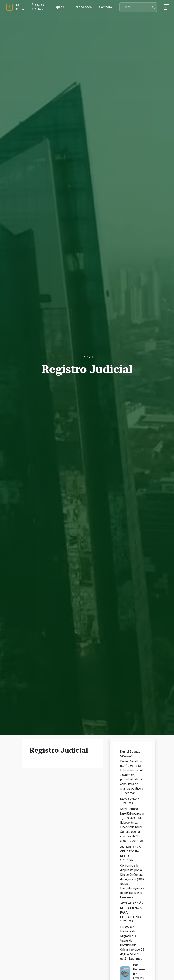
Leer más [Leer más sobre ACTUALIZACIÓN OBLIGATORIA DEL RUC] (127, 897)
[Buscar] (138, 7)
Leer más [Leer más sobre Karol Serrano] (136, 841)
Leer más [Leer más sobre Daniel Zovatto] (129, 793)
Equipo (59, 7)
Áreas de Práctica (38, 7)
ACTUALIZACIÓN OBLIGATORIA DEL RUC (132, 851)
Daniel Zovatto (130, 752)
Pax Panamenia (139, 969)
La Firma (20, 7)
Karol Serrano (130, 799)
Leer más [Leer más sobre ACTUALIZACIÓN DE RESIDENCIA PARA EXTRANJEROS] (136, 959)
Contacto (106, 7)
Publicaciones (82, 7)
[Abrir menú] (166, 7)
